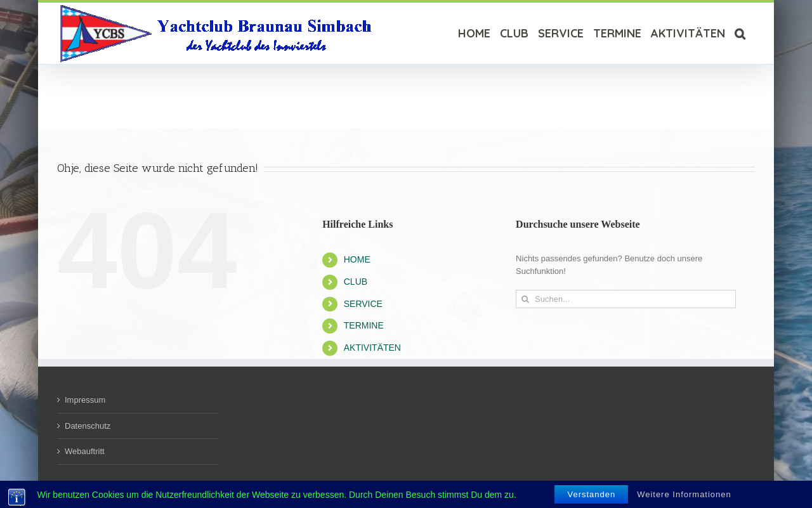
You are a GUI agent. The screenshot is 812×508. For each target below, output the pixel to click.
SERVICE (363, 304)
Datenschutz (88, 426)
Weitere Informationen (684, 494)
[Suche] (740, 33)
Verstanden (591, 494)
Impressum (85, 400)
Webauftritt (85, 451)
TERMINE (364, 325)
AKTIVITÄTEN (372, 348)
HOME (357, 259)
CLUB (356, 282)
